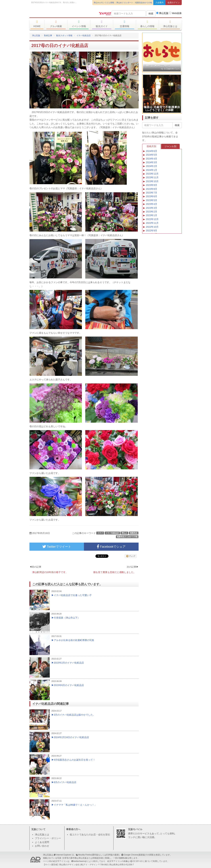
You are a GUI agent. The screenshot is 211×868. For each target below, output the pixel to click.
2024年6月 (152, 151)
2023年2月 (152, 212)
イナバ (100, 533)
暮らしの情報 (147, 24)
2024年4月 (152, 159)
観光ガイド (102, 24)
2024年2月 (152, 166)
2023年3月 (152, 208)
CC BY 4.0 (138, 861)
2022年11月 (152, 223)
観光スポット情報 (64, 36)
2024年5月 (152, 155)
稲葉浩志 (134, 533)
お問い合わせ (42, 846)
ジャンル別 (170, 146)
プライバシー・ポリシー (48, 838)
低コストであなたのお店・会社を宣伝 (90, 835)
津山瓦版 (54, 13)
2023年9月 (152, 185)
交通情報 (125, 24)
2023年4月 (152, 204)
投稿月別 (151, 146)
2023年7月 (152, 193)
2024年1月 (152, 170)
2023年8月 (152, 189)
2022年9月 (152, 231)
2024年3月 (152, 162)
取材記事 (48, 36)
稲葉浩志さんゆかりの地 (127, 537)
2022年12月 (152, 219)
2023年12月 (152, 174)
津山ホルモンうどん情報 (104, 3)
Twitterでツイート (57, 547)
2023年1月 (152, 215)
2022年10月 (152, 227)
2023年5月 (152, 200)
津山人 (124, 533)
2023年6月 (152, 196)
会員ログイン (174, 3)
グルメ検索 (56, 24)
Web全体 (175, 13)
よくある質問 (42, 842)
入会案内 (159, 3)
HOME (37, 24)
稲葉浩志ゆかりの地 (144, 3)
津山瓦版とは (170, 24)
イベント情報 (79, 24)
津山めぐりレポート (125, 3)
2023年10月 (152, 181)
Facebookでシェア (111, 547)
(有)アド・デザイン (89, 865)
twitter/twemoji (80, 861)
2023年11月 (152, 177)
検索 (151, 14)
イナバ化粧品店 (84, 36)
